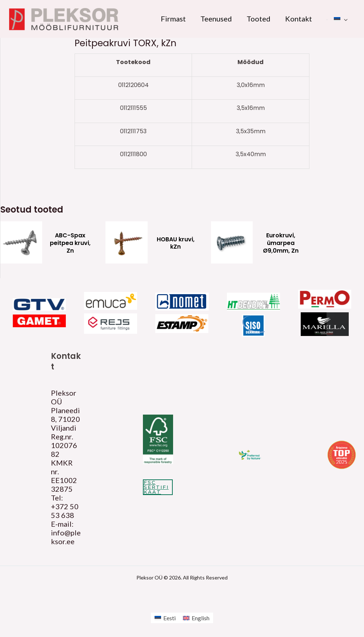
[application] (344, 19)
